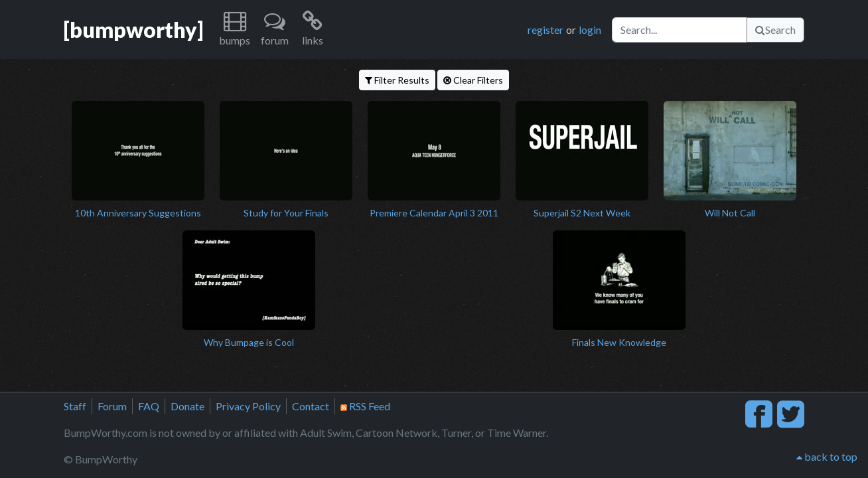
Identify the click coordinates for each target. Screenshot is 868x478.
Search (775, 30)
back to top (827, 456)
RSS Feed (365, 406)
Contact (311, 406)
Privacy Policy (248, 406)
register (545, 30)
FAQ (149, 406)
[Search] (680, 30)
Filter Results (397, 80)
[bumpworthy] (133, 30)
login (590, 30)
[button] (235, 30)
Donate (187, 406)
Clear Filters (473, 80)
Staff (75, 406)
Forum (112, 406)
